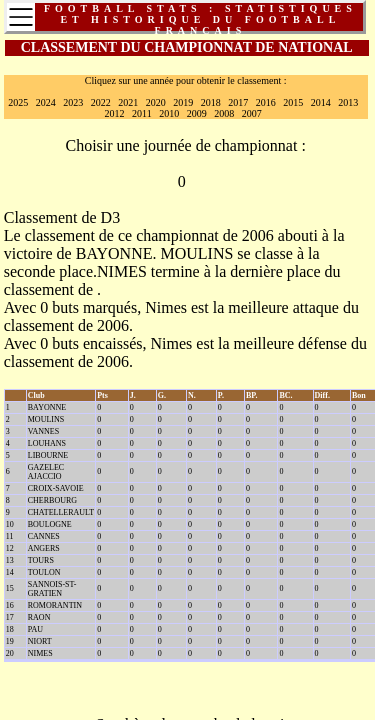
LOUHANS (47, 443)
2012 (115, 113)
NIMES (122, 271)
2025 (18, 102)
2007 (252, 113)
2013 (348, 102)
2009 (197, 113)
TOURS (41, 560)
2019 (183, 102)
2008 (224, 113)
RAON (39, 617)
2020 (156, 102)
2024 (46, 102)
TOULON (44, 572)
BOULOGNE (50, 524)
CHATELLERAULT (61, 512)
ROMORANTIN (55, 605)
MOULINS (196, 253)
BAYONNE (114, 253)
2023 (73, 102)
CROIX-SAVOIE (56, 488)
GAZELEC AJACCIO (46, 472)
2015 (293, 102)
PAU (35, 629)
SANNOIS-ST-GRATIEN (52, 589)
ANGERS (44, 548)
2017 (238, 102)
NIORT (40, 641)
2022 (101, 102)
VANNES (43, 431)
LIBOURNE (48, 455)
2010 (169, 113)
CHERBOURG (52, 500)
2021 (128, 102)
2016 (266, 102)
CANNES (44, 536)
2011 (142, 113)
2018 (211, 102)
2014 (321, 102)
